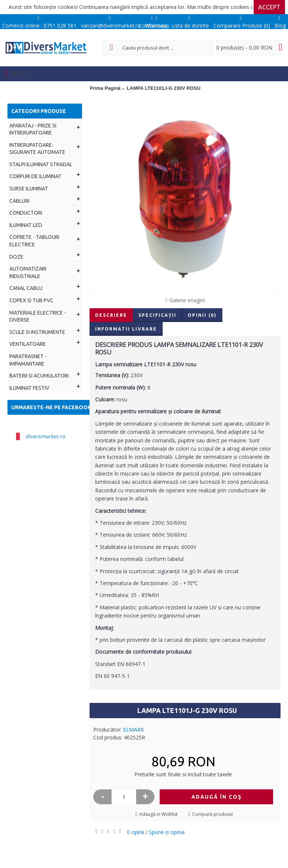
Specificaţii (157, 315)
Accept (269, 7)
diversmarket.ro (45, 436)
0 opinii (135, 832)
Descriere (111, 315)
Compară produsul (212, 814)
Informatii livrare (126, 329)
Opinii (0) (202, 315)
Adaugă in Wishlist (158, 814)
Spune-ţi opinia (167, 832)
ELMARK (134, 730)
